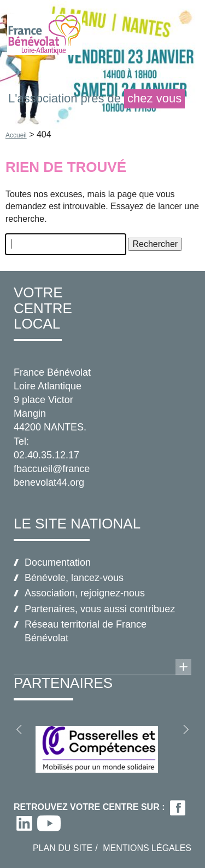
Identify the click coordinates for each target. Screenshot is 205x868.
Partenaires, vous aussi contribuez (100, 609)
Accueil (16, 135)
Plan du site (63, 848)
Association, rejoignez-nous (85, 593)
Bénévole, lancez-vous (74, 578)
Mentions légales (147, 848)
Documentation (58, 562)
